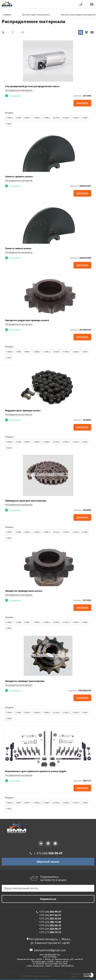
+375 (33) (50, 922)
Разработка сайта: (76, 975)
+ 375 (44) (48, 853)
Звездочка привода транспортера (25, 681)
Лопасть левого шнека (18, 248)
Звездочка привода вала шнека (24, 591)
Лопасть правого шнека (19, 176)
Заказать (82, 103)
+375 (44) (50, 912)
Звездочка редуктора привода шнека (27, 320)
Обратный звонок (48, 862)
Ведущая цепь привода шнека (23, 410)
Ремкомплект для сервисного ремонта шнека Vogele (36, 771)
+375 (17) (50, 932)
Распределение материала (19, 90)
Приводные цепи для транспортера (26, 501)
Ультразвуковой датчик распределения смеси (32, 86)
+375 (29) (50, 918)
